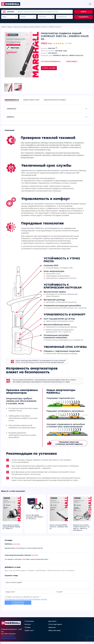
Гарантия (52, 627)
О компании (29, 621)
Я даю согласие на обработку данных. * (23, 597)
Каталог (11, 12)
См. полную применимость (51, 61)
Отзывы (28, 627)
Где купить (52, 621)
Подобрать (84, 17)
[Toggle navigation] (90, 4)
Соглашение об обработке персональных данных (26, 599)
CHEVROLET (12, 109)
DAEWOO (10, 117)
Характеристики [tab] (31, 100)
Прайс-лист (29, 631)
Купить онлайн (49, 68)
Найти (83, 12)
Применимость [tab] (12, 100)
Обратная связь (54, 631)
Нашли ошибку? (72, 61)
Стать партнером (55, 624)
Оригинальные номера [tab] (55, 100)
